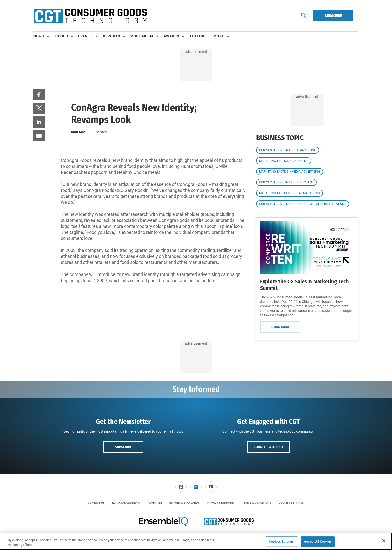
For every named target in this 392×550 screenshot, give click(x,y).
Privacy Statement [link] (221, 503)
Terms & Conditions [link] (257, 503)
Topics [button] (61, 36)
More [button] (219, 36)
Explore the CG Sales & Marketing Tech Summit (305, 285)
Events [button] (86, 36)
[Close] (384, 541)
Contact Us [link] (96, 503)
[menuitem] (44, 36)
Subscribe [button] (123, 447)
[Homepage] (90, 16)
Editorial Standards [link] (184, 503)
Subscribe (333, 16)
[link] (39, 94)
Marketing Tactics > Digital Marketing (290, 193)
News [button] (39, 36)
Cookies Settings (291, 503)
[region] (196, 541)
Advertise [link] (155, 503)
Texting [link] (198, 36)
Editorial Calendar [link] (126, 503)
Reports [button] (112, 36)
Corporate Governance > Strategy (286, 182)
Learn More (280, 327)
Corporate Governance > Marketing (288, 150)
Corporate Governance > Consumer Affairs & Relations (303, 204)
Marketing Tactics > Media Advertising (290, 172)
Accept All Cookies (318, 542)
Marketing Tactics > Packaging (284, 161)
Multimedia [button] (142, 36)
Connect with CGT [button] (269, 447)
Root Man (78, 132)
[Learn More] (307, 248)
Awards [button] (172, 36)
